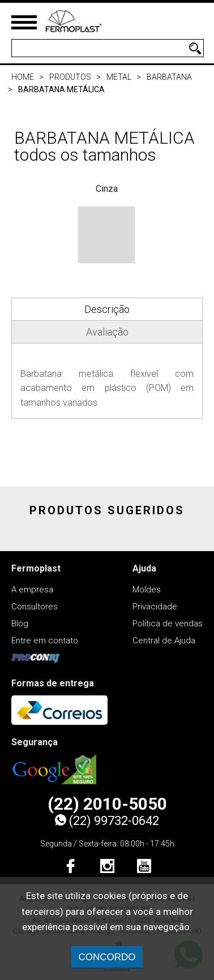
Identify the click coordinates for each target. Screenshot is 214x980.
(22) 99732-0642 (107, 821)
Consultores (35, 607)
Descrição (107, 309)
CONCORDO (107, 957)
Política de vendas (168, 624)
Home (23, 77)
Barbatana (169, 77)
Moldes (147, 590)
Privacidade (155, 607)
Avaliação (107, 332)
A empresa (32, 590)
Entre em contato (45, 641)
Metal (119, 77)
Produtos (70, 77)
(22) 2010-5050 (107, 804)
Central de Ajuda (164, 641)
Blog (20, 624)
